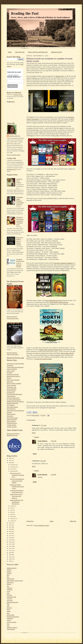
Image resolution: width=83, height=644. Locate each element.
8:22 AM (43, 461)
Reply (34, 433)
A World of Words (12, 425)
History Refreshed (12, 389)
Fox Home (10, 373)
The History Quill (11, 387)
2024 (10, 463)
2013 (10, 544)
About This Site (20, 52)
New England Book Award (53, 300)
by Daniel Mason (59, 302)
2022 (10, 525)
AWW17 (9, 572)
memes (9, 611)
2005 (10, 561)
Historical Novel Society (13, 434)
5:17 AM (44, 425)
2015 (10, 540)
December (13, 465)
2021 (10, 527)
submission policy (12, 169)
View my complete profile (14, 155)
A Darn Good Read (12, 369)
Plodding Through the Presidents (15, 401)
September (13, 471)
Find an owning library (13, 318)
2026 (10, 458)
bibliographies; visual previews (15, 581)
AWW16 (9, 570)
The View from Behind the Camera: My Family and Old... (17, 481)
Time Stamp (10, 416)
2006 (10, 559)
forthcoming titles (11, 597)
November (13, 467)
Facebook (9, 595)
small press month (12, 622)
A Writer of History (12, 427)
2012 (10, 546)
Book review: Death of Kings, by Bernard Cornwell (20, 241)
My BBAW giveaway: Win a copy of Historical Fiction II (20, 263)
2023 (10, 523)
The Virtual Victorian (12, 418)
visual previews (11, 629)
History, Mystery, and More (14, 383)
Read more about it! (12, 317)
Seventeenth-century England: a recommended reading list (20, 201)
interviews (10, 608)
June (12, 510)
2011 (10, 548)
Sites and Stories (11, 414)
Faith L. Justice (11, 371)
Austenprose (10, 365)
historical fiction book (13, 602)
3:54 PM (53, 474)
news (8, 613)
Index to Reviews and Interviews (38, 52)
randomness (10, 618)
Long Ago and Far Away (13, 398)
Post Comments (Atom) (42, 525)
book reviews (10, 582)
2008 (10, 555)
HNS (8, 604)
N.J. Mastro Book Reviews (14, 400)
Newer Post (30, 521)
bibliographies (11, 579)
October (13, 469)
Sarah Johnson (15, 136)
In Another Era (11, 392)
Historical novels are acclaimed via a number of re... (17, 475)
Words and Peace (11, 421)
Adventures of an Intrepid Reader (15, 363)
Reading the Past (18, 95)
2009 (10, 553)
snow (8, 624)
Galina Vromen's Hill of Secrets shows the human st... (16, 496)
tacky (8, 626)
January (13, 521)
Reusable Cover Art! (12, 435)
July (12, 508)
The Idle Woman (11, 391)
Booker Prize (60, 76)
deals (8, 593)
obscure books (11, 615)
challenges (10, 588)
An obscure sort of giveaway (19, 181)
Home (10, 52)
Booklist (9, 584)
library (9, 609)
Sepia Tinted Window (12, 407)
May (12, 512)
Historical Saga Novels (13, 374)
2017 (10, 536)
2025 (10, 460)
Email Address (14, 77)
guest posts (10, 600)
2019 (10, 531)
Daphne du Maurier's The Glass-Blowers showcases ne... (17, 502)
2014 (10, 542)
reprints (9, 620)
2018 (10, 533)
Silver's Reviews (11, 409)
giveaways (10, 599)
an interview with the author (43, 359)
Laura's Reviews (11, 396)
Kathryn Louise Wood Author (15, 394)
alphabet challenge (12, 568)
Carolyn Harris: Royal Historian (15, 367)
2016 (10, 538)
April (12, 514)
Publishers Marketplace (13, 617)
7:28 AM (53, 441)
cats (8, 586)
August (12, 506)
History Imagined (11, 385)
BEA (8, 575)
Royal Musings (11, 405)
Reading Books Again (12, 403)
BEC (8, 577)
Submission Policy (57, 52)
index (8, 606)
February (13, 519)
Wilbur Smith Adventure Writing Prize (50, 350)
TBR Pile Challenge (12, 627)
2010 (10, 550)
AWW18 (9, 573)
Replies (37, 437)
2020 (10, 529)
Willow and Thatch (12, 419)
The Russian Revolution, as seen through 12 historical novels (20, 221)
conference (10, 590)
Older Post (73, 521)
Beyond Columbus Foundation (64, 263)
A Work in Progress (12, 423)
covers (8, 591)
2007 (10, 557)
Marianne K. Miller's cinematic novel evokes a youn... (17, 486)
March (12, 516)
